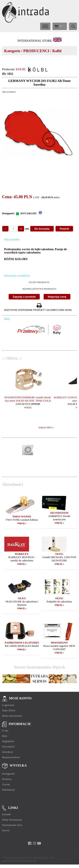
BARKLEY (22, 554)
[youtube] (39, 843)
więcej (28, 407)
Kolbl (57, 51)
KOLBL (21, 69)
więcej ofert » (46, 427)
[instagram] (34, 843)
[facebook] (30, 843)
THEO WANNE (22, 516)
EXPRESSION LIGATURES (22, 643)
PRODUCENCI (36, 51)
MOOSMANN (59, 643)
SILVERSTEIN (59, 513)
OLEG (59, 554)
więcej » (22, 523)
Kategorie (12, 51)
